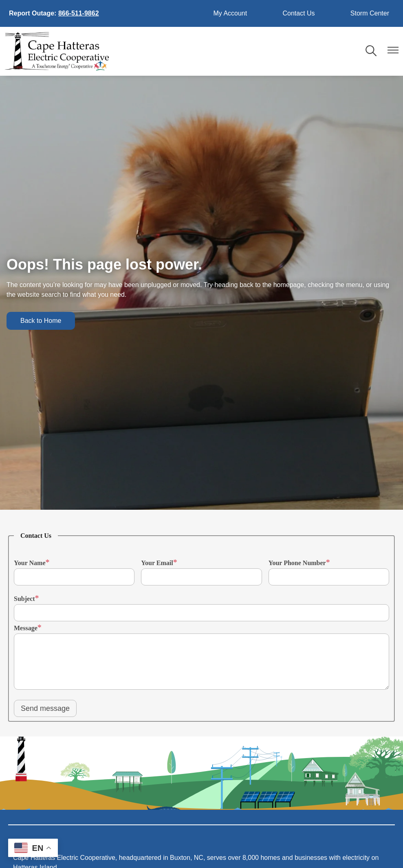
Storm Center (370, 13)
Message (26, 628)
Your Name (30, 563)
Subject (24, 599)
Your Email (157, 563)
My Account (230, 13)
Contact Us (298, 13)
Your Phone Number (297, 563)
